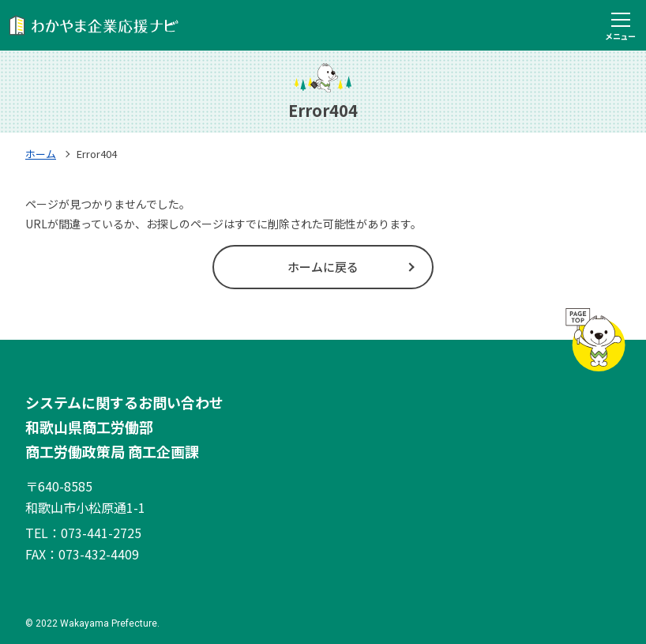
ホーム (41, 154)
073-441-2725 (101, 533)
